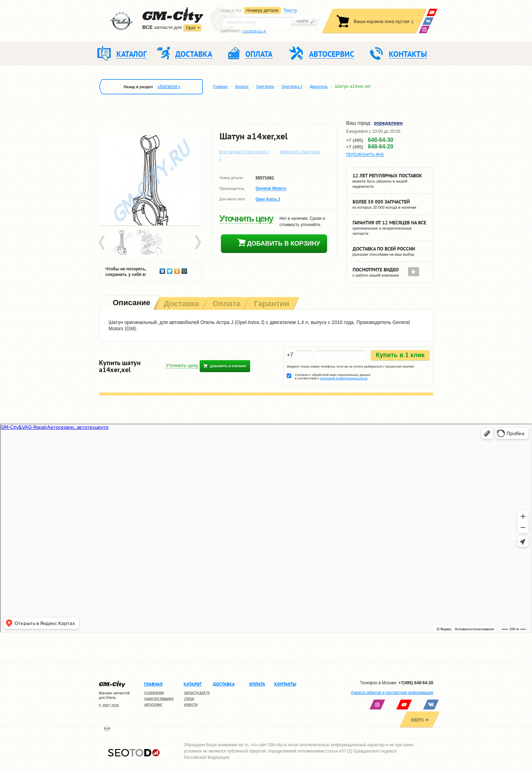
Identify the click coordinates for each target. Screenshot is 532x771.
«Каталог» (169, 86)
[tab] (131, 303)
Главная (221, 86)
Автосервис (153, 705)
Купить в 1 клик (400, 355)
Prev (103, 243)
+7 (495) (370, 140)
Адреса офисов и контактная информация (392, 693)
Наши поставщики (159, 699)
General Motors (271, 189)
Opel (190, 28)
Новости (191, 705)
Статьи (189, 699)
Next (198, 243)
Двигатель (319, 86)
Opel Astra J (292, 86)
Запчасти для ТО (197, 693)
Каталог (242, 86)
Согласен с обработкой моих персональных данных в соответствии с (333, 377)
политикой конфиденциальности (344, 378)
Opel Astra (265, 86)
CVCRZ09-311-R (254, 31)
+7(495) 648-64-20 (416, 683)
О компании (154, 693)
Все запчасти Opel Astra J (244, 152)
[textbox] (257, 22)
